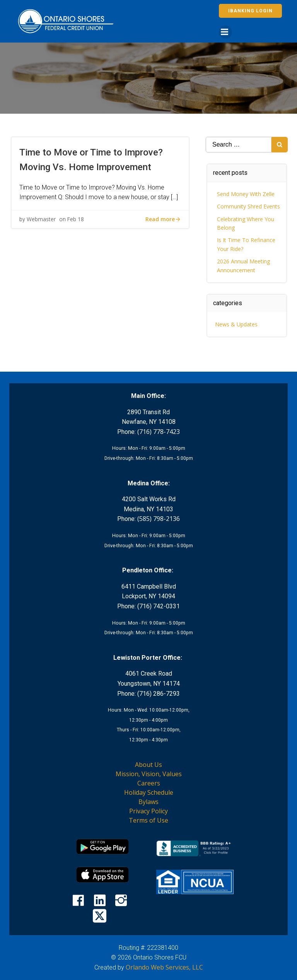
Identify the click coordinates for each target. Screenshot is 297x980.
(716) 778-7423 (159, 432)
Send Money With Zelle (246, 194)
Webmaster (41, 219)
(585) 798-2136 (159, 519)
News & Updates (236, 324)
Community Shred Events (248, 206)
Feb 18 (75, 219)
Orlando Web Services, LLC (164, 967)
